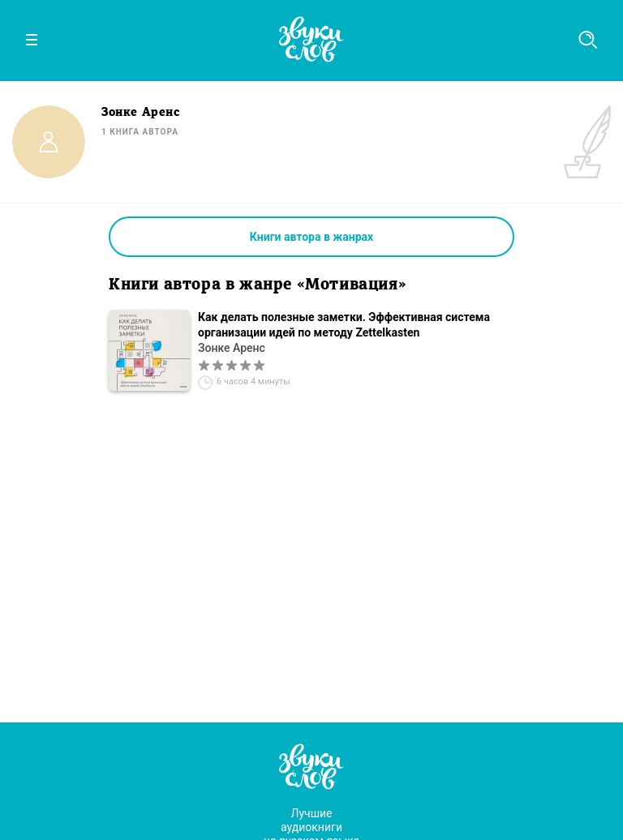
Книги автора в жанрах (311, 237)
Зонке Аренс (232, 348)
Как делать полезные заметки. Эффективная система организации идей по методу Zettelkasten (344, 325)
